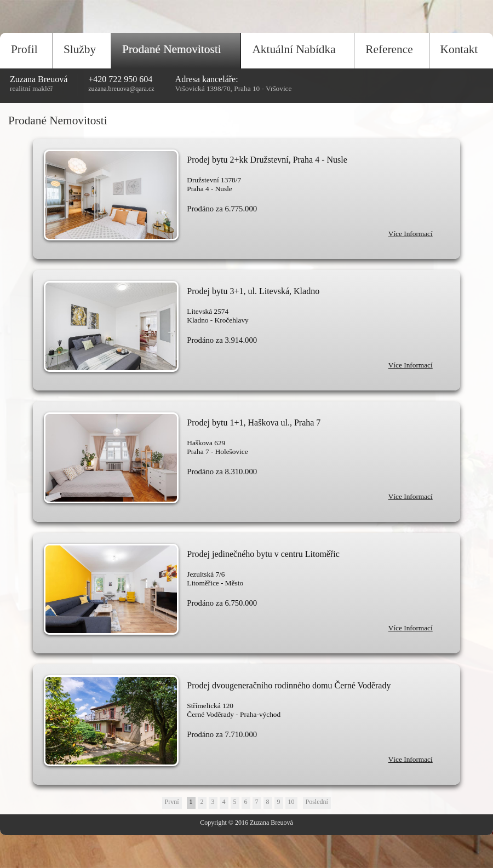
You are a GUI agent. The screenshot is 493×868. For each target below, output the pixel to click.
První (172, 802)
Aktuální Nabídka (294, 49)
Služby (80, 49)
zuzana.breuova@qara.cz (121, 89)
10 (291, 802)
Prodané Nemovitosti (172, 49)
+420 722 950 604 (120, 79)
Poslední (317, 802)
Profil (24, 49)
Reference (389, 49)
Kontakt (459, 49)
